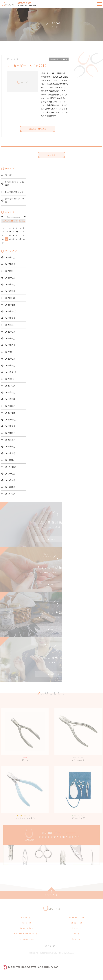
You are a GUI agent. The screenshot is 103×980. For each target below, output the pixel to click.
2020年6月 (10, 440)
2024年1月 (10, 284)
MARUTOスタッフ (14, 192)
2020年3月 (10, 447)
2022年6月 (10, 339)
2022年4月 (10, 352)
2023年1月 (10, 305)
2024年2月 (10, 278)
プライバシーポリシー (51, 951)
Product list (77, 922)
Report (77, 933)
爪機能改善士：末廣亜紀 (15, 184)
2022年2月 (10, 359)
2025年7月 (10, 257)
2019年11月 (11, 467)
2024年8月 (10, 271)
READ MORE (38, 129)
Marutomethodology (26, 938)
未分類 (8, 175)
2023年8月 (10, 291)
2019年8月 (10, 480)
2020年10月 (11, 420)
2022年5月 (10, 345)
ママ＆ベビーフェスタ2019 (27, 65)
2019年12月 (11, 460)
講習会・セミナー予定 (15, 200)
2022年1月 (10, 365)
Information (26, 944)
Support (26, 928)
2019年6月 (10, 494)
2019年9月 (10, 474)
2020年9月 (10, 426)
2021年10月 (11, 372)
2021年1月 (10, 413)
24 (7, 239)
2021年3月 (10, 399)
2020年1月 (10, 453)
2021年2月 (10, 406)
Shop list (77, 928)
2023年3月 (10, 298)
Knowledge (26, 933)
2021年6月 (10, 392)
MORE (51, 155)
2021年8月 (10, 386)
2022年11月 (11, 311)
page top (52, 899)
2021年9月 (10, 379)
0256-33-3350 (24, 3)
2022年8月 (10, 325)
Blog (77, 938)
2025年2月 (10, 264)
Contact (77, 944)
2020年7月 (10, 433)
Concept (26, 922)
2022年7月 (10, 332)
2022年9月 (10, 318)
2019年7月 (10, 487)
